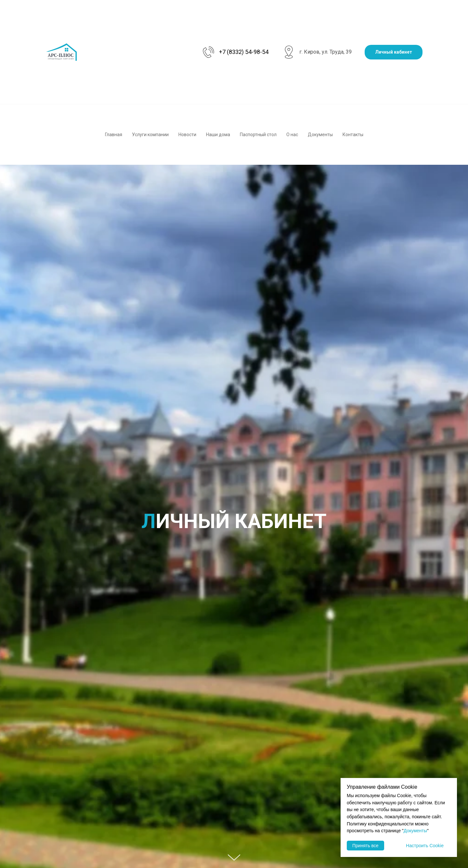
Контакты (353, 135)
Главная (114, 135)
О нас (292, 135)
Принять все (365, 846)
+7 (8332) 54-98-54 (244, 52)
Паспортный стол (258, 135)
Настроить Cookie (425, 846)
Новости (187, 135)
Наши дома (218, 135)
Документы (320, 135)
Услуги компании (150, 135)
